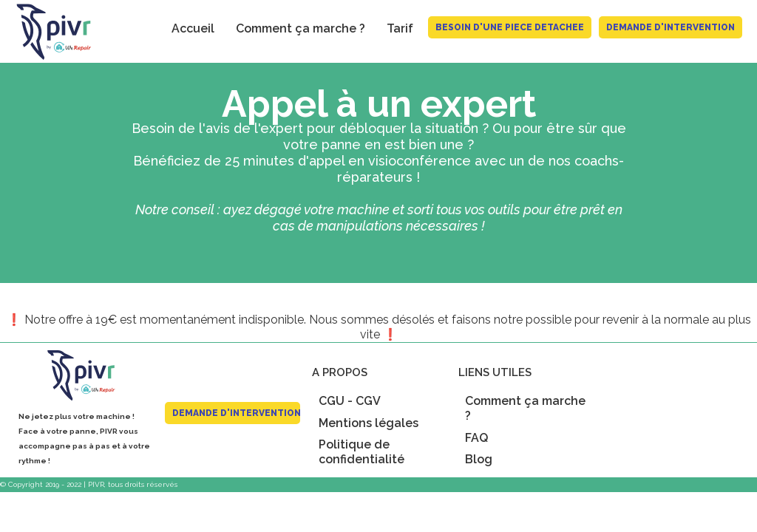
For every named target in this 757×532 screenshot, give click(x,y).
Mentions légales (369, 423)
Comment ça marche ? (301, 28)
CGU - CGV (350, 401)
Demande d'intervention (671, 27)
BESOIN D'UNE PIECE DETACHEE (510, 27)
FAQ (476, 438)
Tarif (400, 28)
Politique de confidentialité (361, 452)
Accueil (193, 28)
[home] (47, 31)
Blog (479, 459)
